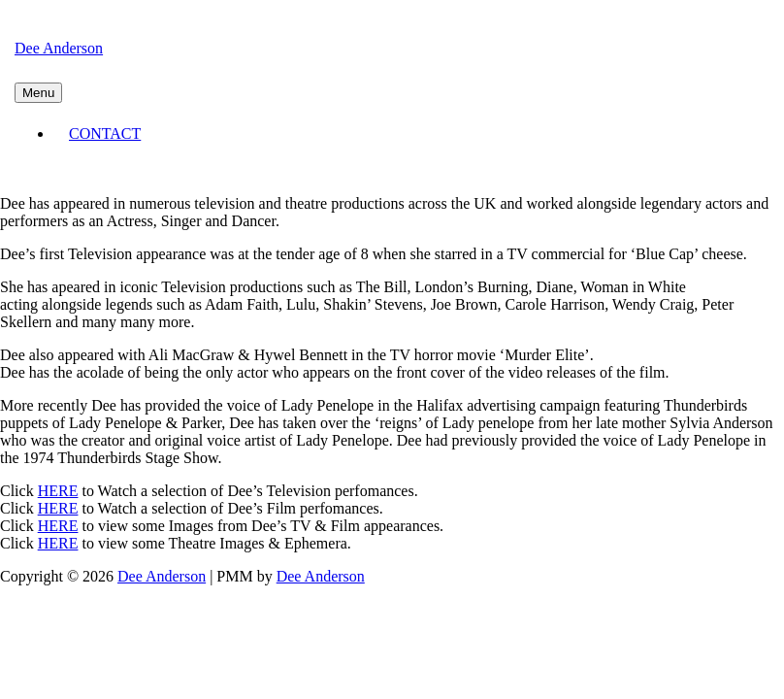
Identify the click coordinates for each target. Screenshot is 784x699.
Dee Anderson (59, 48)
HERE (58, 491)
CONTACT (105, 133)
